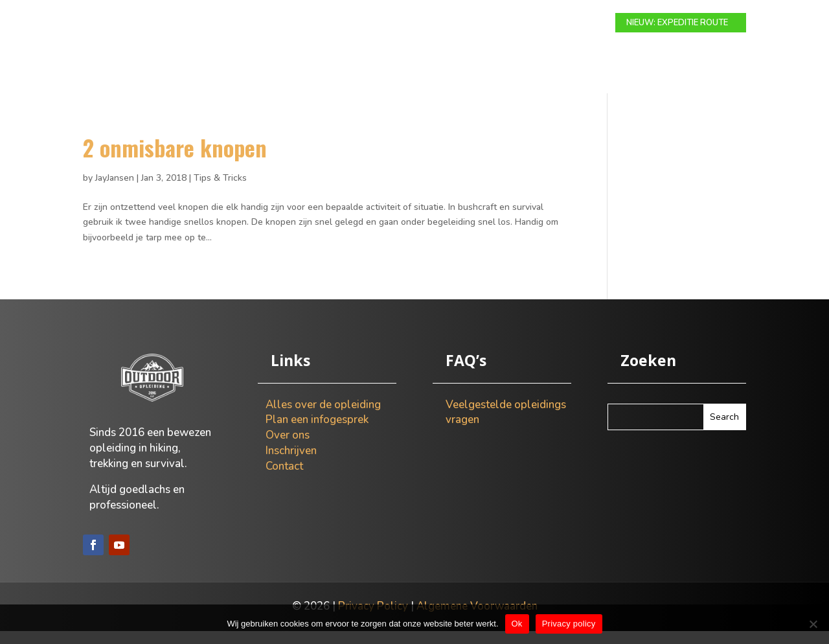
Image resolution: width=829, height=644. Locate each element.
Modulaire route (272, 23)
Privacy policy (569, 624)
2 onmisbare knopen (175, 160)
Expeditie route (367, 23)
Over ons (519, 23)
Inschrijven (291, 464)
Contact (578, 23)
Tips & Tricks (220, 191)
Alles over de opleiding (323, 418)
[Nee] (813, 624)
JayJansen (115, 191)
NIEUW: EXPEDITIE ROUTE (677, 23)
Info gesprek (450, 23)
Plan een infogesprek (317, 432)
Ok (517, 624)
